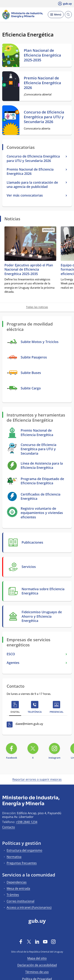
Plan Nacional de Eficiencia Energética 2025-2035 (42, 55)
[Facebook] (21, 941)
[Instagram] (53, 941)
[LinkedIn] (37, 941)
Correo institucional (20, 901)
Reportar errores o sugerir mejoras (37, 779)
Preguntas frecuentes (22, 863)
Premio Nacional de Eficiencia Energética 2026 (42, 83)
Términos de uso (37, 972)
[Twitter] (29, 941)
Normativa (14, 857)
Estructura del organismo (24, 850)
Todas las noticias (37, 307)
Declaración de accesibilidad (37, 965)
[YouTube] (45, 941)
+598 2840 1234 (27, 822)
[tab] (15, 708)
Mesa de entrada (18, 888)
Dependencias (17, 882)
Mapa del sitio (37, 958)
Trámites (13, 895)
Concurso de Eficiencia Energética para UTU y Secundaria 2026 (44, 117)
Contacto (9, 827)
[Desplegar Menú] (56, 15)
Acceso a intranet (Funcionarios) (29, 907)
